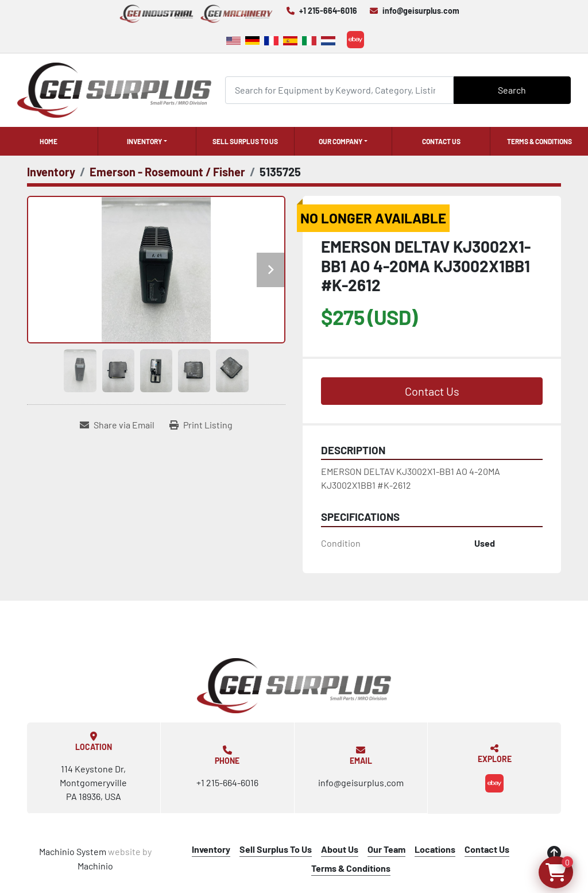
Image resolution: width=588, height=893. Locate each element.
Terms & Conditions (539, 141)
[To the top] (554, 853)
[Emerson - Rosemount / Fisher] (167, 172)
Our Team (386, 849)
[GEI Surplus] (294, 686)
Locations (435, 849)
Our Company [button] (341, 141)
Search (512, 90)
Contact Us (441, 141)
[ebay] (355, 40)
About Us (340, 849)
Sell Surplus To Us (245, 141)
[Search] (339, 90)
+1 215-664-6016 (328, 11)
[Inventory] (51, 172)
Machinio (95, 866)
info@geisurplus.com (421, 11)
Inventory (144, 141)
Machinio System (73, 851)
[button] (147, 141)
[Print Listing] (201, 425)
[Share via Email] (117, 425)
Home (49, 141)
